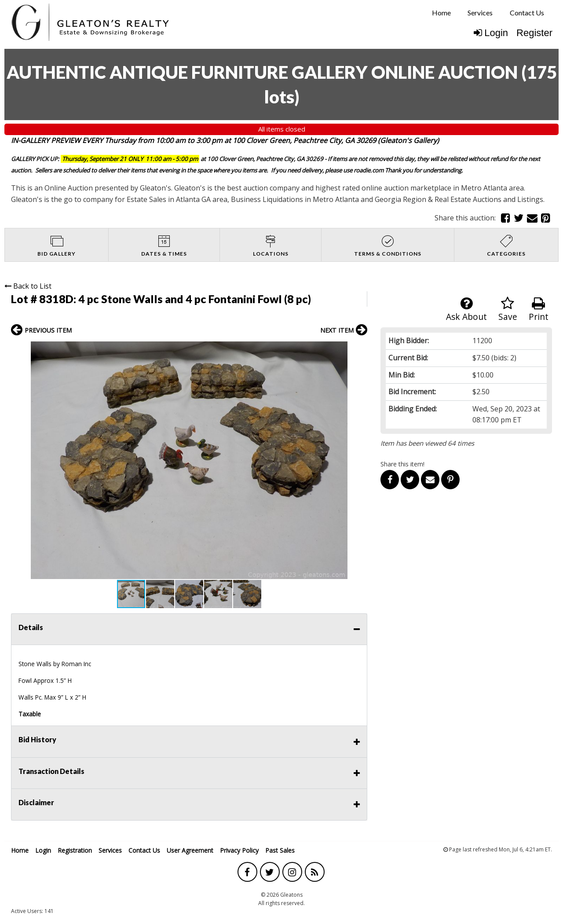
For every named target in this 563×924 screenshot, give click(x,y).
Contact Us (527, 13)
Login (491, 33)
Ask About (466, 310)
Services (480, 13)
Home (441, 13)
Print (539, 310)
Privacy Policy (239, 850)
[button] (359, 349)
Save (508, 310)
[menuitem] (441, 13)
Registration (75, 850)
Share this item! (402, 464)
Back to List (28, 286)
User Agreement (190, 850)
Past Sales (280, 850)
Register (534, 33)
